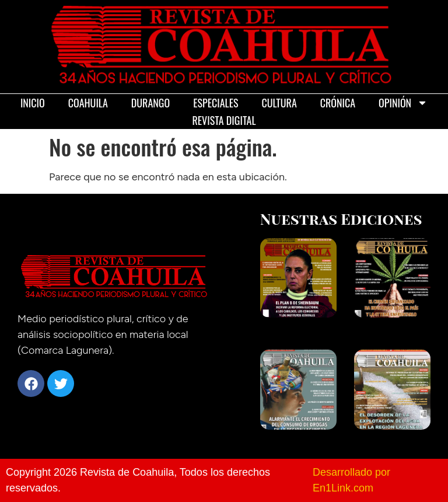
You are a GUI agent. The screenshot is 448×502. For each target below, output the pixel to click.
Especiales (216, 103)
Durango (150, 103)
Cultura (279, 103)
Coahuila (88, 103)
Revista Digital (224, 120)
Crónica (338, 103)
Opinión (403, 103)
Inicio (33, 103)
